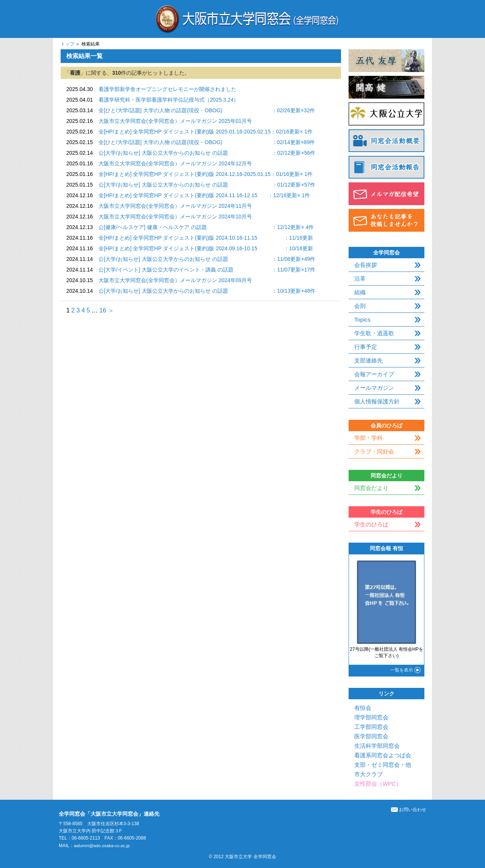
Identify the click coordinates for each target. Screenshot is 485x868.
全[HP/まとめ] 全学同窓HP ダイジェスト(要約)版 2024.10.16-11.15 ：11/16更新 (206, 238)
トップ (67, 44)
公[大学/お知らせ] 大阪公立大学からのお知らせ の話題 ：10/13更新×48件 (207, 291)
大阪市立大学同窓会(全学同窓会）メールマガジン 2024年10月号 (175, 217)
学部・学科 (368, 438)
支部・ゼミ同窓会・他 (383, 765)
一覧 (402, 670)
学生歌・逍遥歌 (374, 333)
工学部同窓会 (371, 727)
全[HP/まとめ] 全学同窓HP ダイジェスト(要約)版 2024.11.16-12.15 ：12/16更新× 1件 (204, 195)
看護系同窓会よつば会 (383, 755)
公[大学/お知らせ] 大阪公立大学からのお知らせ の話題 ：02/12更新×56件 (207, 153)
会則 (360, 306)
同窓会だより (371, 488)
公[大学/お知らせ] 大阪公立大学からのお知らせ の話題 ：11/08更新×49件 (207, 259)
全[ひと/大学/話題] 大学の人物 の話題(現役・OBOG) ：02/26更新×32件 (207, 110)
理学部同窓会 (371, 717)
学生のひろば (371, 524)
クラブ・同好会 (374, 451)
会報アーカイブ (374, 374)
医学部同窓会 (371, 736)
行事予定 (366, 347)
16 (103, 310)
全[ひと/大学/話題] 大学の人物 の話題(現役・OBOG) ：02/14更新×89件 (207, 142)
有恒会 (363, 708)
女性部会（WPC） (378, 784)
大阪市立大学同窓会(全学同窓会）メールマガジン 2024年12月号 (175, 163)
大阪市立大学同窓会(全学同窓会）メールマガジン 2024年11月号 (175, 206)
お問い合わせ (409, 810)
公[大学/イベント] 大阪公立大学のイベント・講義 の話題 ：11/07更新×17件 (207, 270)
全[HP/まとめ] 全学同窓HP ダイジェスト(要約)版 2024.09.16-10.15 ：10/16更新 (206, 248)
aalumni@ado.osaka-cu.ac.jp (103, 846)
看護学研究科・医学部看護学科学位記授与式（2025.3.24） (169, 100)
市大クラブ (368, 774)
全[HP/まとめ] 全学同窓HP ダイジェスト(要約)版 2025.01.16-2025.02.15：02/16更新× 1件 (206, 132)
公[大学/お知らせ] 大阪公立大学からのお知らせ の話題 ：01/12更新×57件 (207, 185)
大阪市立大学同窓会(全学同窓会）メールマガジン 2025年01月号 (175, 121)
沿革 (360, 279)
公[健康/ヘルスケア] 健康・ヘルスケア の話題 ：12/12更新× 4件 (206, 227)
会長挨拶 (366, 265)
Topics (362, 319)
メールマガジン (374, 388)
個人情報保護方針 (377, 401)
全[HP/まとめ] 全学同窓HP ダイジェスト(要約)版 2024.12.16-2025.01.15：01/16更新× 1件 (206, 174)
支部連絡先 (368, 360)
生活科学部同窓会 (377, 746)
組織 (360, 292)
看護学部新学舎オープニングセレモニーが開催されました (167, 89)
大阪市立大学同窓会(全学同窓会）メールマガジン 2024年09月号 (175, 280)
